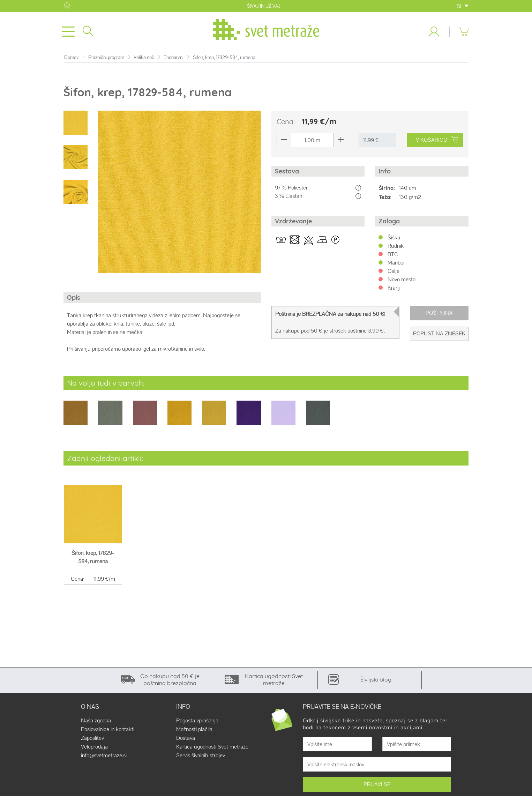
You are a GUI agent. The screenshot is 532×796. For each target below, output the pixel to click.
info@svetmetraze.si (104, 756)
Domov (72, 57)
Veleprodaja (94, 747)
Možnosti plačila (194, 729)
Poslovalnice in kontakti (108, 729)
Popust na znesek (439, 333)
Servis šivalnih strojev (201, 756)
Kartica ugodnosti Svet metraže (212, 747)
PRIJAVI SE (377, 784)
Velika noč (144, 57)
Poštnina (439, 313)
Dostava (186, 738)
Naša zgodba (96, 721)
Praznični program (106, 57)
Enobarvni (174, 57)
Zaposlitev (92, 738)
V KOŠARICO (437, 140)
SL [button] (463, 6)
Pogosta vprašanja (197, 721)
